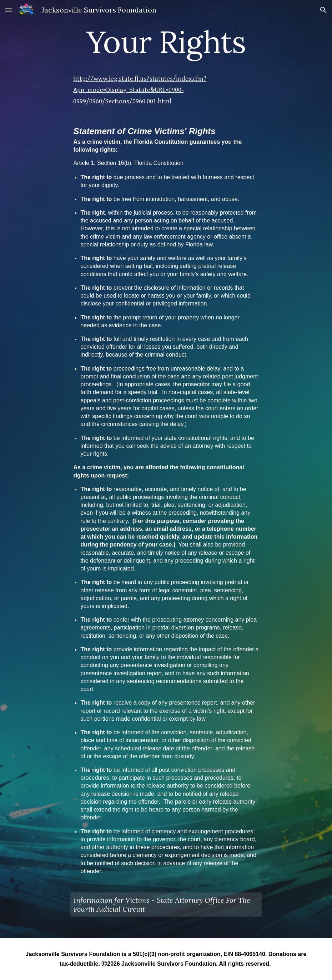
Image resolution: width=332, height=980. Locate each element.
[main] (166, 45)
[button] (9, 10)
